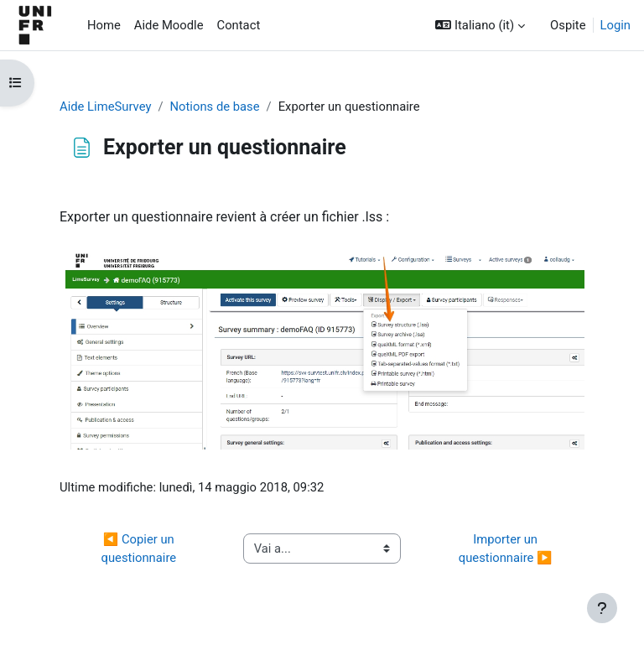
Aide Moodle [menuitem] (169, 25)
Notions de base (215, 107)
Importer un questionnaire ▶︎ (506, 549)
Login (616, 25)
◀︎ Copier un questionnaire (140, 549)
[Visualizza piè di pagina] (602, 608)
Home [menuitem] (104, 25)
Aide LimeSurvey (105, 107)
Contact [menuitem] (239, 25)
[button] (480, 25)
